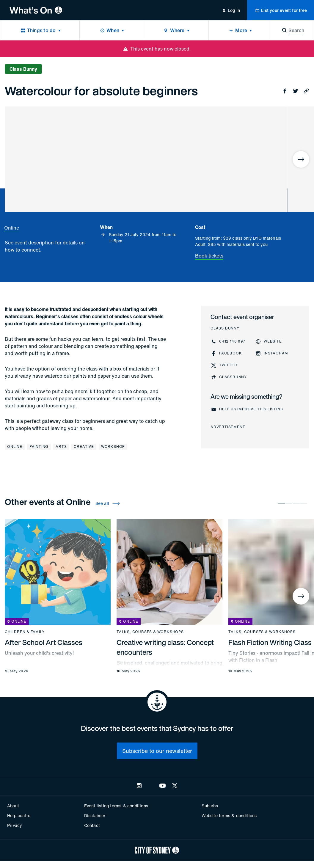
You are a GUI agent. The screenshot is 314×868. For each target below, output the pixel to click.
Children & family (25, 632)
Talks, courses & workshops (150, 632)
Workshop (113, 446)
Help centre (19, 816)
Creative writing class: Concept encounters (165, 647)
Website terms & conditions (229, 816)
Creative (84, 446)
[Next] (301, 159)
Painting (39, 446)
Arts (61, 446)
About (13, 806)
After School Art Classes (44, 642)
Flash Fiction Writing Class (270, 642)
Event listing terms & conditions (116, 806)
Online (15, 446)
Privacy (15, 825)
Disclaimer (95, 816)
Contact (92, 825)
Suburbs (210, 806)
